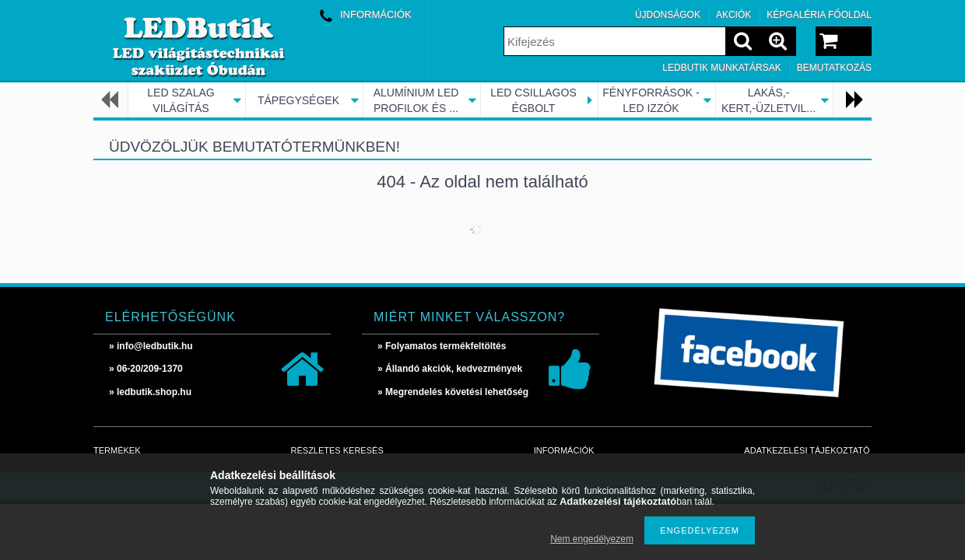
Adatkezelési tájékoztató (807, 450)
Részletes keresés (337, 450)
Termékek (117, 450)
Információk (564, 450)
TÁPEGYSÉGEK (298, 100)
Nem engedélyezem (592, 539)
